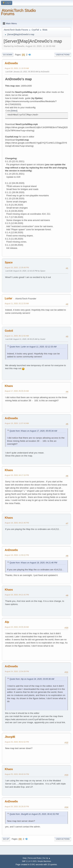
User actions (63, 55)
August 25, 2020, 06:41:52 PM (17, 742)
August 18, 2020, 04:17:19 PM (17, 475)
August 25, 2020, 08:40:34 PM (17, 774)
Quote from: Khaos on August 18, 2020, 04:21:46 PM (33, 563)
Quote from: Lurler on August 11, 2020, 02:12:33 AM (33, 347)
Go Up (6, 839)
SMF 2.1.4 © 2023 (29, 861)
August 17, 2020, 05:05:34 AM (17, 391)
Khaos (9, 386)
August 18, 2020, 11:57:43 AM (17, 423)
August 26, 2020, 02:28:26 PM (17, 807)
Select (14, 111)
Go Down (8, 55)
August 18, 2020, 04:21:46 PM (17, 523)
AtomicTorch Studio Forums (18, 12)
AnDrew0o (11, 63)
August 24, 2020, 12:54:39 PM (17, 671)
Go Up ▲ (47, 858)
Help (24, 858)
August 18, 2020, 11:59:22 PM (17, 555)
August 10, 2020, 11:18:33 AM (17, 68)
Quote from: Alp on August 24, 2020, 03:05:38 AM (32, 679)
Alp (7, 622)
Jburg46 (10, 737)
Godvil (9, 331)
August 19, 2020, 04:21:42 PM (17, 595)
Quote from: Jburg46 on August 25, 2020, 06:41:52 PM (34, 814)
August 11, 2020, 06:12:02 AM (17, 336)
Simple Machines (44, 861)
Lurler (9, 298)
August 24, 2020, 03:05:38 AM (17, 627)
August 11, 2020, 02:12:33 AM (17, 303)
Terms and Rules (35, 858)
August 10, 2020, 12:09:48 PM (17, 268)
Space (9, 262)
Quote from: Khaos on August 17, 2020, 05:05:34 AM (33, 431)
